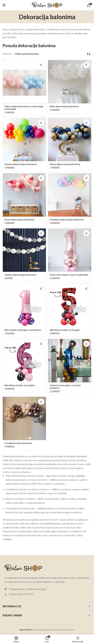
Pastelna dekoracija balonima (67, 220)
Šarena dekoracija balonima (21, 164)
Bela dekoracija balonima (64, 106)
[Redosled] (89, 54)
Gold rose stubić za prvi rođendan (69, 275)
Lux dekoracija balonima (18, 443)
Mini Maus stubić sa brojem (20, 385)
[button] (41, 65)
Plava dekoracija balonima (65, 164)
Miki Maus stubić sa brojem (65, 330)
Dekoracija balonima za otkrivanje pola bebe (24, 108)
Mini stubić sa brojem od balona (23, 330)
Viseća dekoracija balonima (20, 275)
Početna (7, 54)
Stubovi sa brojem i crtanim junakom (65, 387)
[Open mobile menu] (4, 5)
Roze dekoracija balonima (19, 220)
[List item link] (47, 589)
